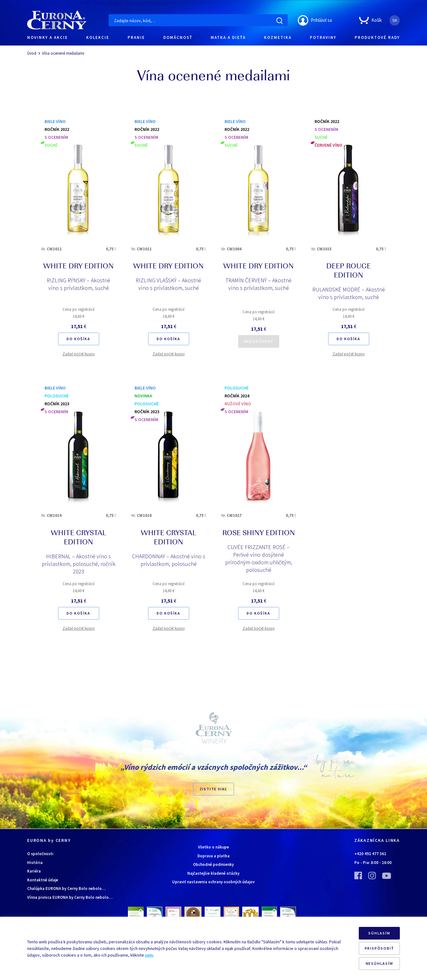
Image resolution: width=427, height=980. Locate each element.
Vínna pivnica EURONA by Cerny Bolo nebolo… (70, 897)
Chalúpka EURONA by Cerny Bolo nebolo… (66, 888)
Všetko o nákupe (213, 847)
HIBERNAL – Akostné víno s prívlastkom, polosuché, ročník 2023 (79, 564)
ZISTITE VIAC (214, 789)
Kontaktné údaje (43, 880)
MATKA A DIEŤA (228, 37)
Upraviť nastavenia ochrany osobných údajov (213, 882)
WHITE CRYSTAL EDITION (78, 538)
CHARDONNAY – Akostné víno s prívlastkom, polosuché (169, 560)
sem (149, 955)
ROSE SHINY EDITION (259, 534)
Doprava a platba (213, 856)
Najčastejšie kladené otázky (213, 873)
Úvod (32, 53)
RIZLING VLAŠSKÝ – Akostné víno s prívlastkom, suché (168, 284)
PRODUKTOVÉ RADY (377, 37)
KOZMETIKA (278, 37)
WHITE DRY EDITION (78, 267)
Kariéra (34, 871)
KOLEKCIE (98, 37)
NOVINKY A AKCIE (48, 37)
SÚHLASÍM (379, 933)
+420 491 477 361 (370, 854)
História (35, 863)
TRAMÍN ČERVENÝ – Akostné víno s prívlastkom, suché (259, 284)
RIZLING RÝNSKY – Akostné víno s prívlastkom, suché (78, 284)
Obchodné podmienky (213, 864)
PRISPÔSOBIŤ (379, 948)
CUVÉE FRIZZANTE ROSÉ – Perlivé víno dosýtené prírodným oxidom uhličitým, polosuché (259, 558)
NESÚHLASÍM (379, 963)
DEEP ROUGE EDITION (349, 271)
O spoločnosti (40, 854)
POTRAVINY (323, 37)
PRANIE (136, 37)
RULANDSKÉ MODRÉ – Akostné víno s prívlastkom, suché (349, 293)
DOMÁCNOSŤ (178, 37)
